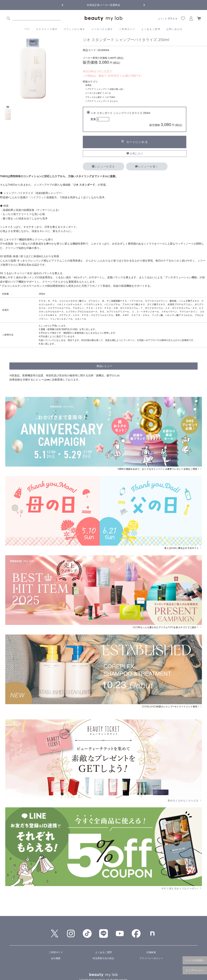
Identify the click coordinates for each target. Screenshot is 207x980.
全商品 (88, 85)
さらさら (114, 101)
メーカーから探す (102, 29)
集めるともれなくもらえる (185, 800)
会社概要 (56, 958)
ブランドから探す (74, 29)
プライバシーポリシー (151, 958)
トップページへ (195, 970)
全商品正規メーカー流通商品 (103, 5)
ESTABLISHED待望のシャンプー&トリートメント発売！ (172, 707)
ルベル (108, 93)
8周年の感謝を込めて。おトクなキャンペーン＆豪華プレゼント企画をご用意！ (160, 469)
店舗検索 (151, 952)
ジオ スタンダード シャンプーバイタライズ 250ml (136, 120)
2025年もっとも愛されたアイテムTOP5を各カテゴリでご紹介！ (167, 627)
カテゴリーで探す (47, 29)
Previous (66, 5)
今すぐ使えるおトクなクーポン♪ (182, 888)
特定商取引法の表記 (103, 958)
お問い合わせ (174, 29)
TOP (27, 29)
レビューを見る (103, 166)
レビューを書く (147, 166)
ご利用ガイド (127, 29)
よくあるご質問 (151, 29)
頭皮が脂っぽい (117, 89)
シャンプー (102, 89)
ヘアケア (89, 89)
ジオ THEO (110, 97)
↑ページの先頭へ (195, 960)
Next (141, 5)
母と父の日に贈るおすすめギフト (183, 548)
